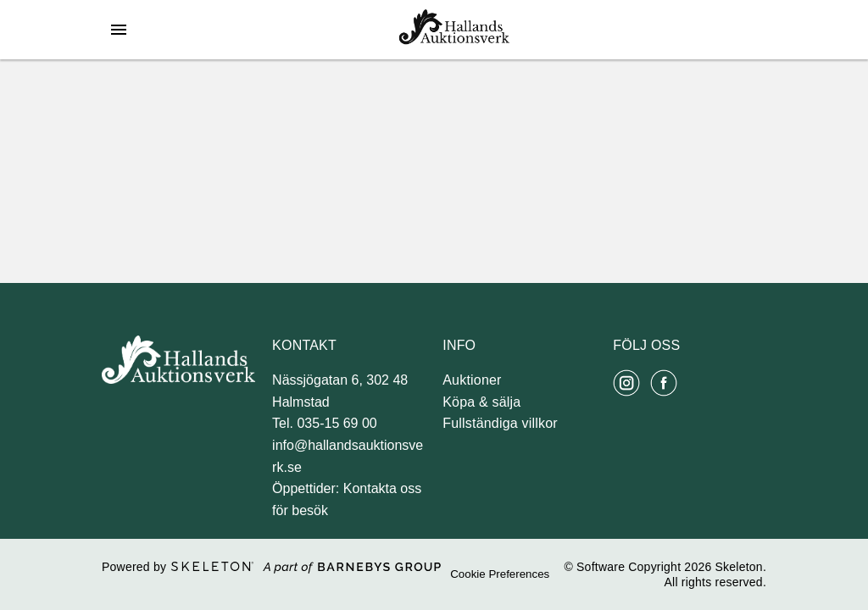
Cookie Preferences (500, 574)
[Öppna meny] (119, 30)
